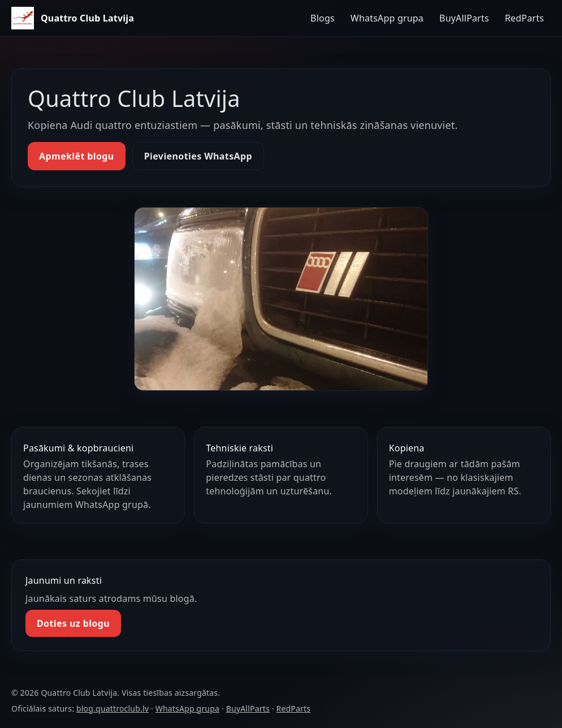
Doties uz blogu (73, 623)
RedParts (524, 18)
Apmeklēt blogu (77, 156)
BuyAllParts (464, 18)
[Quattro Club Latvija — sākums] (73, 18)
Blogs (323, 18)
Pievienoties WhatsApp (198, 156)
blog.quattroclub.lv (113, 708)
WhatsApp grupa (387, 18)
